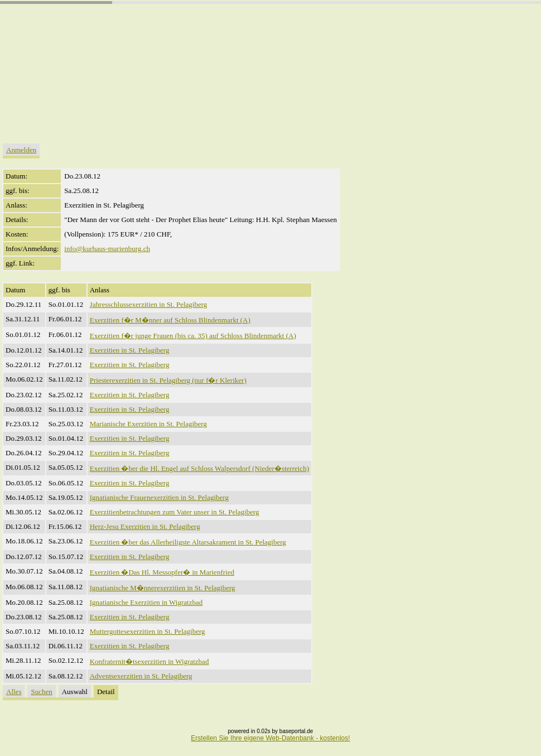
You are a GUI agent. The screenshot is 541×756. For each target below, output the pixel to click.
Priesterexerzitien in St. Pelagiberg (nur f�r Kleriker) (168, 380)
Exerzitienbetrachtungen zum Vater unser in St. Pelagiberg (175, 512)
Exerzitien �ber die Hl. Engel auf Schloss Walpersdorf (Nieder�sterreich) (199, 468)
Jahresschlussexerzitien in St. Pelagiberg (149, 304)
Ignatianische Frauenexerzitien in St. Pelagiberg (159, 497)
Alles (14, 692)
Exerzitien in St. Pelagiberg (130, 350)
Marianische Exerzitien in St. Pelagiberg (148, 424)
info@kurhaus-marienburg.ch (107, 249)
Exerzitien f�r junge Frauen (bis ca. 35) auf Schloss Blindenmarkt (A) (193, 336)
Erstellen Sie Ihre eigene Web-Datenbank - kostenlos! (270, 738)
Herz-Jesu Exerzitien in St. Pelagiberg (145, 526)
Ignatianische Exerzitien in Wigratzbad (146, 602)
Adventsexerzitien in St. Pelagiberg (141, 676)
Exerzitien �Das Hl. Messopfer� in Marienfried (162, 572)
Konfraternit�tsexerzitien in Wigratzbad (149, 661)
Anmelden (21, 150)
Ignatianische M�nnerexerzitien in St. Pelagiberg (163, 588)
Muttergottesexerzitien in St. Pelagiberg (148, 631)
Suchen (41, 692)
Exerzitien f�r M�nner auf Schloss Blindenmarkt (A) (170, 320)
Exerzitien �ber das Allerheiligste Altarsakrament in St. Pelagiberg (188, 542)
